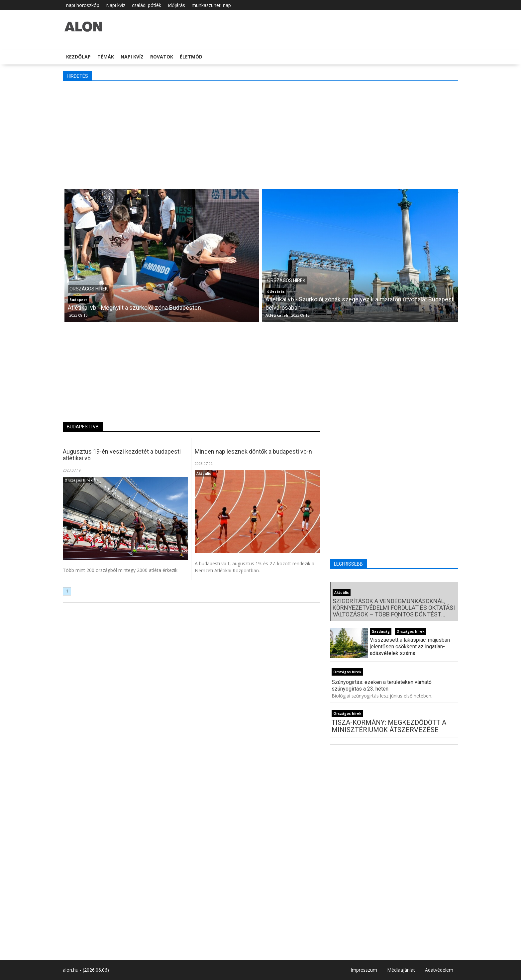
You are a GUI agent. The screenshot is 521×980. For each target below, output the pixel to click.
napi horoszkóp (83, 5)
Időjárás (176, 5)
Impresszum (364, 970)
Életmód (191, 57)
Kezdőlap (78, 57)
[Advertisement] (260, 134)
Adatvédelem (439, 970)
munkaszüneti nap (211, 5)
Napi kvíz (116, 5)
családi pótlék (147, 5)
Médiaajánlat (401, 970)
